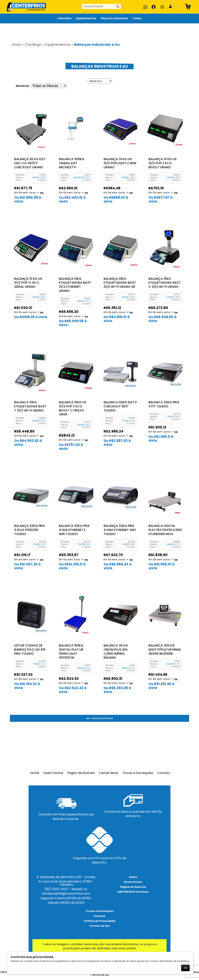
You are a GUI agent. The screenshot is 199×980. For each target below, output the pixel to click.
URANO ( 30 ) (39, 177)
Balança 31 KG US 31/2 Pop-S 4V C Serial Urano (28, 283)
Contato (164, 773)
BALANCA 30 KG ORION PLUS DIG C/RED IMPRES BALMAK (116, 651)
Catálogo (33, 45)
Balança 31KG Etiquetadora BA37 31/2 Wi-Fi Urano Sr (120, 283)
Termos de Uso (100, 926)
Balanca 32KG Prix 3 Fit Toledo (164, 404)
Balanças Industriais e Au (97, 45)
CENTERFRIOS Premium (133, 892)
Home (35, 773)
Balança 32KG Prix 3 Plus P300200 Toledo (30, 530)
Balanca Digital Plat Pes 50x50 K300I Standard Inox (165, 530)
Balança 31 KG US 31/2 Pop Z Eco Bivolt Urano (163, 163)
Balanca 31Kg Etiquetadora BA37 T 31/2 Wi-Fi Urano (30, 406)
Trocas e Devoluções (138, 773)
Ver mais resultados (100, 718)
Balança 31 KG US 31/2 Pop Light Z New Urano (120, 163)
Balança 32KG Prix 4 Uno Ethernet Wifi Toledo (120, 530)
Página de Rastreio (81, 773)
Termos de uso (100, 975)
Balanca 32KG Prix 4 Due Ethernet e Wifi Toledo (74, 530)
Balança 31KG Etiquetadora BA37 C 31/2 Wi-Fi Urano (165, 283)
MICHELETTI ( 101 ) (82, 177)
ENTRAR (177, 7)
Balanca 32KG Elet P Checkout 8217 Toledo (120, 406)
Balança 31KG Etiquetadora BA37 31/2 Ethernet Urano (75, 285)
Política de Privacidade (100, 921)
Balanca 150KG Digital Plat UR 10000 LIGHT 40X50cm (71, 651)
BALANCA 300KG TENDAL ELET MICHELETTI (72, 163)
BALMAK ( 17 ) (173, 544)
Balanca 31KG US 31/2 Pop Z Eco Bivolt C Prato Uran (73, 408)
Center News (109, 773)
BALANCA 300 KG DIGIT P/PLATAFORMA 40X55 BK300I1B (165, 649)
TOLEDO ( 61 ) (129, 421)
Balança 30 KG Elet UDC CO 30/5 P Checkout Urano (30, 163)
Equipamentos (58, 45)
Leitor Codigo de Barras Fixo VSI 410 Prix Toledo (30, 649)
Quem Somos (53, 773)
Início (17, 45)
